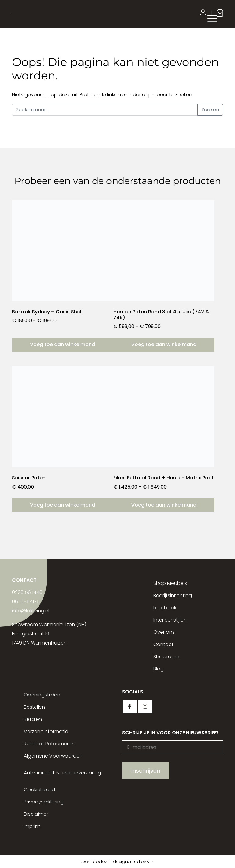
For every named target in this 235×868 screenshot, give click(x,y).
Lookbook (165, 608)
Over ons (164, 632)
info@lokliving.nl (31, 611)
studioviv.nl (142, 862)
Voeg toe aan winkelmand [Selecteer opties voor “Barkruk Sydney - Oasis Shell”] (63, 344)
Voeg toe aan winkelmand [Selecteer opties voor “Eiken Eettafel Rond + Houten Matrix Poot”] (164, 505)
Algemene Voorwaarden (53, 756)
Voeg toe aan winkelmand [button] (63, 505)
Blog (159, 669)
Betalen (33, 719)
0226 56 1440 (27, 592)
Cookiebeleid (39, 790)
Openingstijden (42, 695)
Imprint (32, 826)
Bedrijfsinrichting (173, 595)
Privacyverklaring (44, 802)
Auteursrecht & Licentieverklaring (62, 773)
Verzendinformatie (46, 731)
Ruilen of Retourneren (49, 744)
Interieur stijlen (170, 620)
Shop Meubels (170, 583)
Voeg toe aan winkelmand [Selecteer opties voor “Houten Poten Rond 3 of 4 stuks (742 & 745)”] (164, 344)
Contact (163, 644)
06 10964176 (26, 602)
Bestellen (34, 707)
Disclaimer (36, 814)
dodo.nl (101, 862)
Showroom (166, 657)
